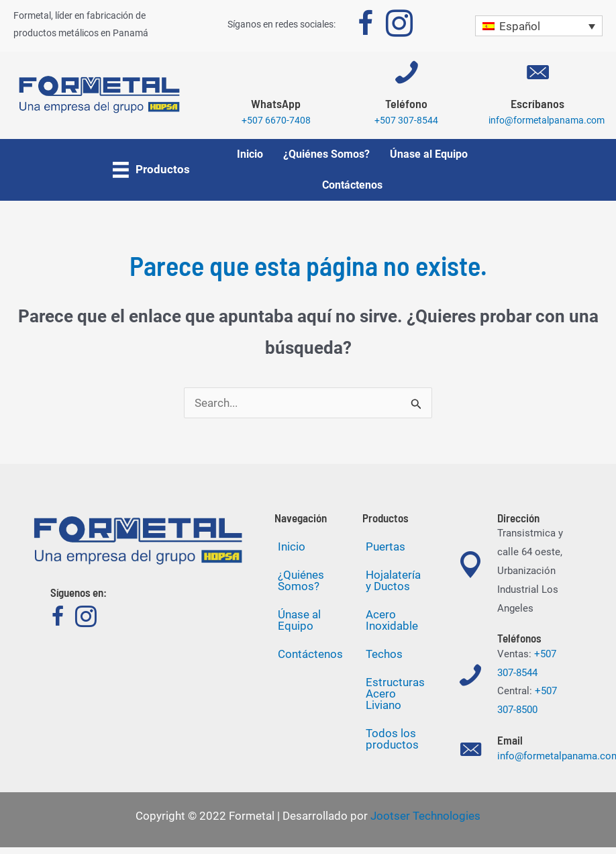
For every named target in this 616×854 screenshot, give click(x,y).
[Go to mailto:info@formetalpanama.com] (537, 99)
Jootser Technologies (425, 816)
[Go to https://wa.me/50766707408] (276, 99)
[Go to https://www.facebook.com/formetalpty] (366, 26)
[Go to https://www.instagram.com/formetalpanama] (399, 26)
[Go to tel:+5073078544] (407, 99)
